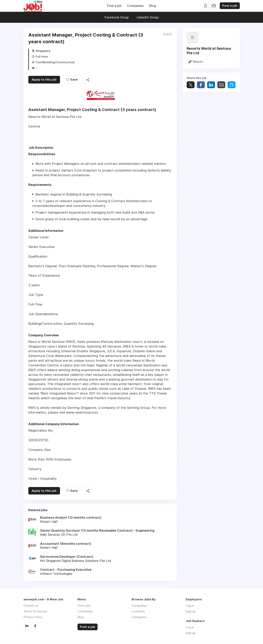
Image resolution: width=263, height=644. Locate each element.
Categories (139, 617)
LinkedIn (27, 626)
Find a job (114, 6)
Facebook (35, 626)
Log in (190, 606)
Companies (135, 6)
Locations (138, 612)
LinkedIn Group (148, 17)
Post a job (230, 6)
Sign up (191, 612)
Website (198, 62)
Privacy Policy (33, 617)
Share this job (88, 80)
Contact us (31, 606)
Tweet (191, 85)
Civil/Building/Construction (55, 62)
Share (201, 85)
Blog (153, 6)
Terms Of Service (35, 612)
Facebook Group (117, 17)
